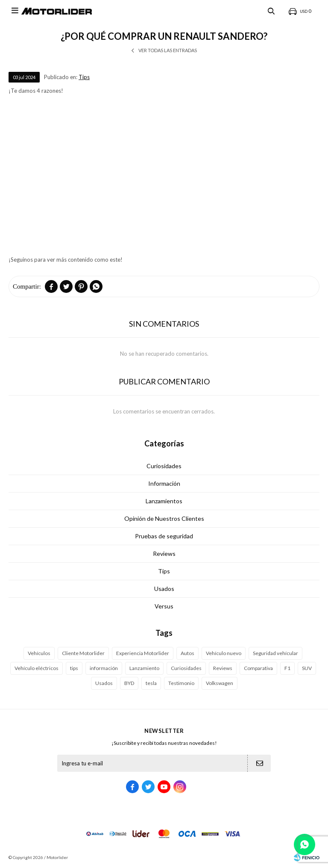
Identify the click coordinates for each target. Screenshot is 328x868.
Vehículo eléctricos (37, 668)
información (104, 668)
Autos (187, 653)
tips (74, 668)
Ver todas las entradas (168, 50)
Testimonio (181, 683)
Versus (164, 606)
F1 (287, 668)
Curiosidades (164, 466)
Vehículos (39, 653)
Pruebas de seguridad (164, 536)
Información (164, 483)
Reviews (164, 554)
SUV (307, 668)
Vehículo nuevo (224, 653)
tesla (151, 683)
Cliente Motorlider (83, 653)
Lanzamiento (144, 668)
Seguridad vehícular (275, 653)
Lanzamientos (164, 501)
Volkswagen (220, 683)
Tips (84, 77)
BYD (129, 683)
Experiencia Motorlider (143, 653)
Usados (164, 589)
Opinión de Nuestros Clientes (164, 518)
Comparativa (258, 668)
